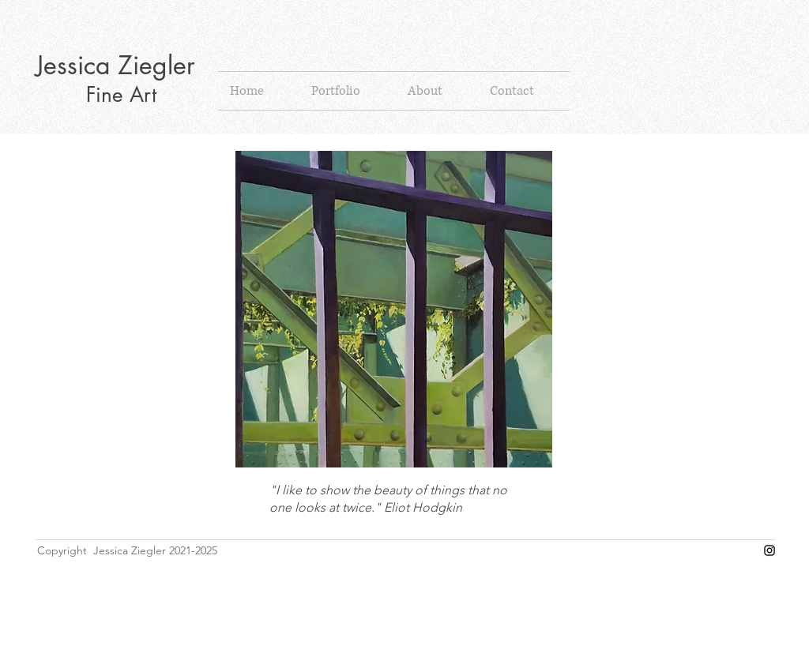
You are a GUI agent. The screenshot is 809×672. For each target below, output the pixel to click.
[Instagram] (769, 550)
